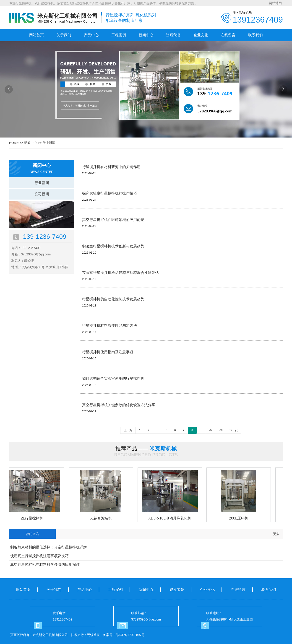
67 (211, 430)
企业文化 (201, 35)
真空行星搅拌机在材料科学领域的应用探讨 (45, 565)
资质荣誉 (173, 35)
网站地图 (275, 3)
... (157, 430)
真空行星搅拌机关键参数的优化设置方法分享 (119, 405)
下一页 (234, 430)
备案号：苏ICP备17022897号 (124, 635)
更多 (276, 534)
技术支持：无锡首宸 (85, 635)
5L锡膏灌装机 (102, 518)
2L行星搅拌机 (33, 518)
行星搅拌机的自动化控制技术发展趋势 (113, 299)
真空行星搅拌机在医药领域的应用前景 (113, 220)
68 (221, 430)
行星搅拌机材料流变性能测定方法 (109, 326)
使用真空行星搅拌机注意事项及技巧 (39, 556)
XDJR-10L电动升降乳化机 (171, 518)
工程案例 (119, 35)
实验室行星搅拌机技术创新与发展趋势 (113, 246)
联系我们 (255, 35)
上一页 (128, 430)
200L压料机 (240, 518)
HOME (14, 143)
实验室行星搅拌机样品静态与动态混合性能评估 (120, 273)
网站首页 (36, 35)
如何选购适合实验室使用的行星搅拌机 (113, 378)
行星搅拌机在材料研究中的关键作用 (111, 167)
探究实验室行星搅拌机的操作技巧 (109, 193)
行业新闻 (49, 143)
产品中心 (91, 35)
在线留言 (228, 35)
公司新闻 (42, 194)
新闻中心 (146, 35)
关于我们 (64, 35)
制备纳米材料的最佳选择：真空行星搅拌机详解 (49, 547)
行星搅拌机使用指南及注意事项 (108, 352)
